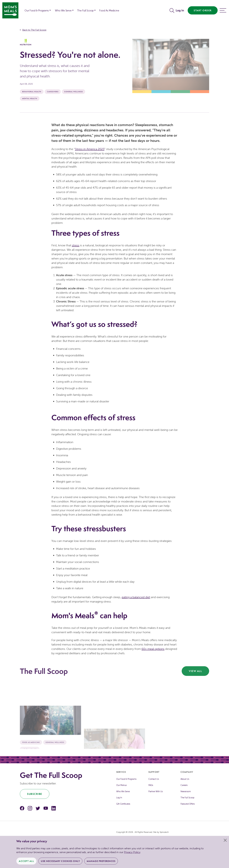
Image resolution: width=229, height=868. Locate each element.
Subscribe (35, 794)
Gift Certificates (123, 804)
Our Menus (121, 785)
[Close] (225, 840)
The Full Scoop (187, 798)
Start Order (203, 10)
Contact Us (154, 779)
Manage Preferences (101, 861)
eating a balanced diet (136, 597)
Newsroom (186, 791)
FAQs (151, 785)
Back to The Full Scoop (34, 30)
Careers (184, 785)
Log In (180, 10)
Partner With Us (156, 791)
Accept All (26, 861)
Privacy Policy (132, 852)
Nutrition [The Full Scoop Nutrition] (26, 42)
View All (195, 671)
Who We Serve (123, 791)
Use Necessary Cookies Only (60, 861)
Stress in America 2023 (90, 149)
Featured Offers (188, 804)
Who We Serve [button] (63, 10)
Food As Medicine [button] (109, 10)
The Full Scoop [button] (85, 10)
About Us (185, 779)
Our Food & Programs (37, 10)
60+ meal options (153, 649)
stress (76, 245)
